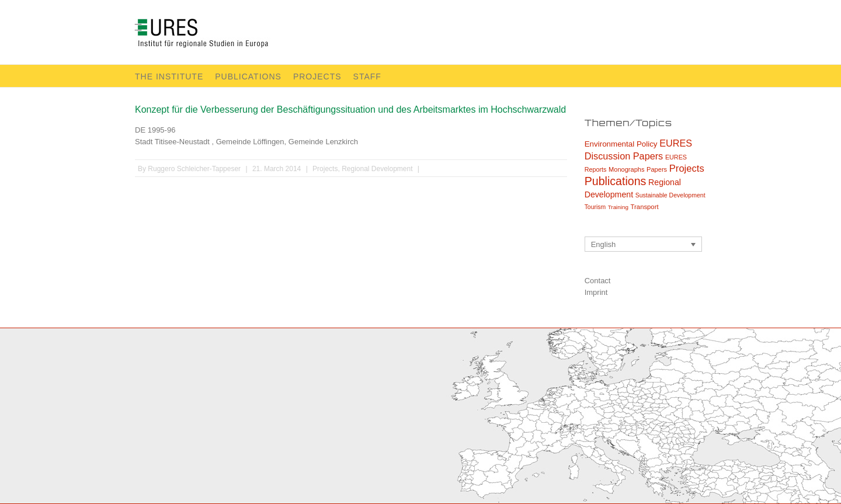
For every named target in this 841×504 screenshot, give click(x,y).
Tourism (595, 207)
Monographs (626, 169)
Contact (598, 281)
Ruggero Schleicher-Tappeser (194, 169)
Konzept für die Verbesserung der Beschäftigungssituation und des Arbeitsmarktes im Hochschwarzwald (350, 110)
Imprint (596, 292)
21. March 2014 (277, 169)
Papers (657, 169)
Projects (317, 77)
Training (618, 207)
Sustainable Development (670, 195)
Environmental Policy (621, 144)
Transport (645, 207)
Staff (367, 77)
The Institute (169, 77)
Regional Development (377, 169)
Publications (248, 77)
